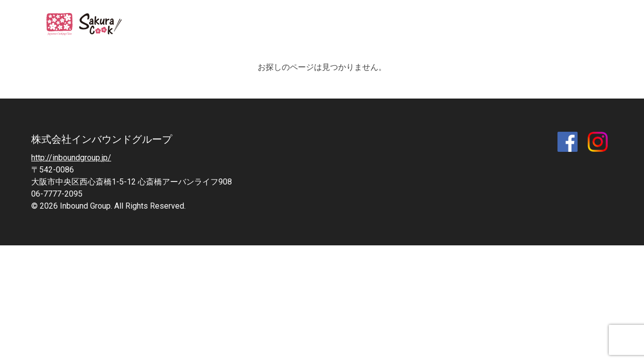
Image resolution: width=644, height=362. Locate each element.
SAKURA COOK (90, 25)
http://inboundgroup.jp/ (71, 158)
